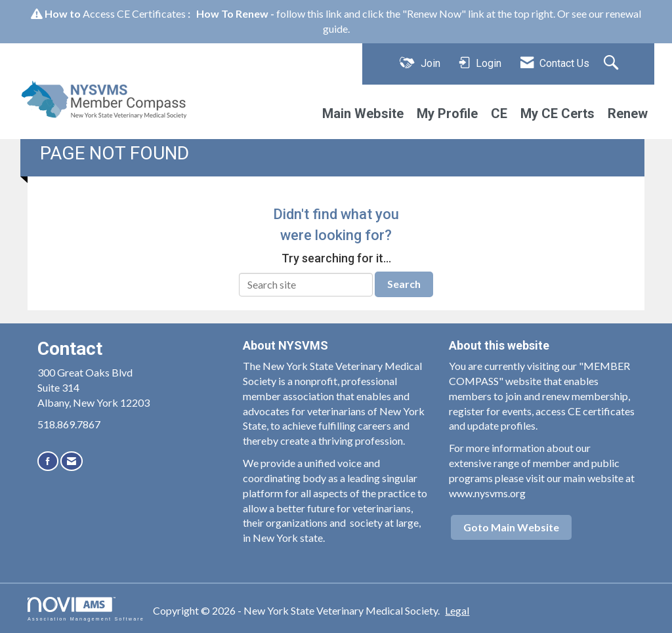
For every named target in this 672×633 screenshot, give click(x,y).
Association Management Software (86, 609)
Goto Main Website (511, 527)
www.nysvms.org (487, 493)
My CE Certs (557, 113)
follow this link (309, 13)
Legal (457, 610)
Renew (628, 113)
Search (404, 284)
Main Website (363, 113)
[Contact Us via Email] (72, 461)
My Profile (447, 113)
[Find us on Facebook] (48, 461)
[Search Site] (613, 64)
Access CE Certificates (134, 13)
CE (499, 113)
